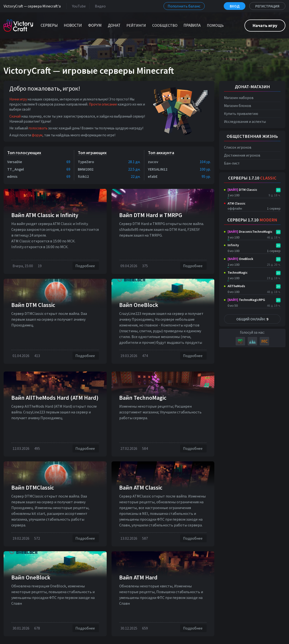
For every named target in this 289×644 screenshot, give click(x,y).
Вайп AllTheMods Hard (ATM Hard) (55, 398)
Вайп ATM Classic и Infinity (45, 215)
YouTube (78, 6)
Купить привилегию (241, 114)
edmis (12, 176)
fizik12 (83, 176)
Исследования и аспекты (245, 122)
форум (37, 135)
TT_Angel (16, 169)
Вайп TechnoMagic (143, 398)
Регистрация (267, 6)
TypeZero (86, 162)
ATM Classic (236, 203)
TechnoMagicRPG (246, 300)
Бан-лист (232, 163)
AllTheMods (236, 286)
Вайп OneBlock (139, 305)
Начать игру (265, 25)
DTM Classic (242, 190)
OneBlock (240, 259)
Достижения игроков (242, 155)
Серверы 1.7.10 (252, 178)
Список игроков (238, 147)
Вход (235, 6)
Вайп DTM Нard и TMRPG (151, 215)
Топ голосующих (24, 153)
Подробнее (86, 266)
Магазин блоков (238, 106)
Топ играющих (92, 153)
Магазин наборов (239, 98)
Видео (99, 6)
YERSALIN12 (158, 169)
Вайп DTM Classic (33, 305)
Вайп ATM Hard (138, 577)
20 (278, 190)
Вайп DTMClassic (33, 488)
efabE (153, 176)
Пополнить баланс (184, 6)
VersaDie (15, 162)
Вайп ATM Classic (141, 488)
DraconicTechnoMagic (250, 232)
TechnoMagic (238, 272)
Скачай (15, 116)
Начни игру (18, 99)
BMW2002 (86, 169)
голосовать (38, 128)
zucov (153, 162)
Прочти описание (103, 104)
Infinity (233, 245)
